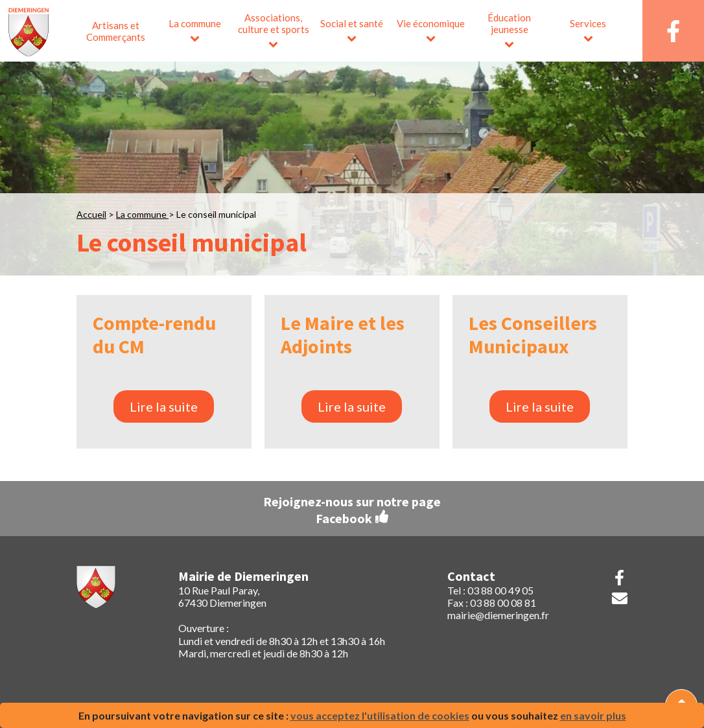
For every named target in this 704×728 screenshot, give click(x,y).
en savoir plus (593, 715)
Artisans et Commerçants (116, 31)
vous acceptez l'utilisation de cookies (380, 715)
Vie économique (431, 23)
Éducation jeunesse (509, 23)
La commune (195, 23)
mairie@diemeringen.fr (498, 615)
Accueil (91, 214)
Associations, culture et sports (274, 23)
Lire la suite (164, 406)
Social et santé (352, 23)
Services (588, 23)
